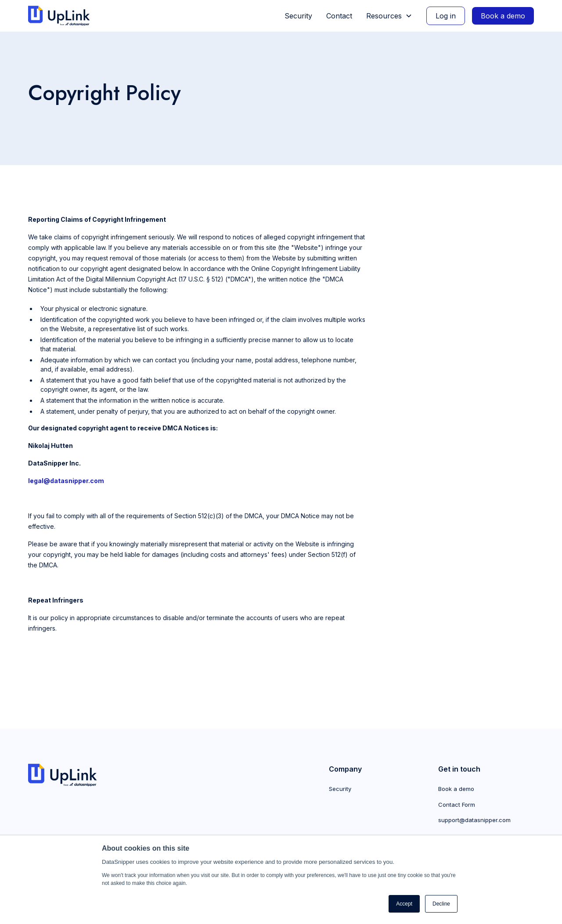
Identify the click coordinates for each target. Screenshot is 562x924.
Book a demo (503, 16)
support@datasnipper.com (474, 820)
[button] (389, 16)
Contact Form (457, 805)
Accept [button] (404, 904)
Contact (339, 16)
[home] (63, 16)
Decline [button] (441, 904)
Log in (446, 16)
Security (298, 16)
